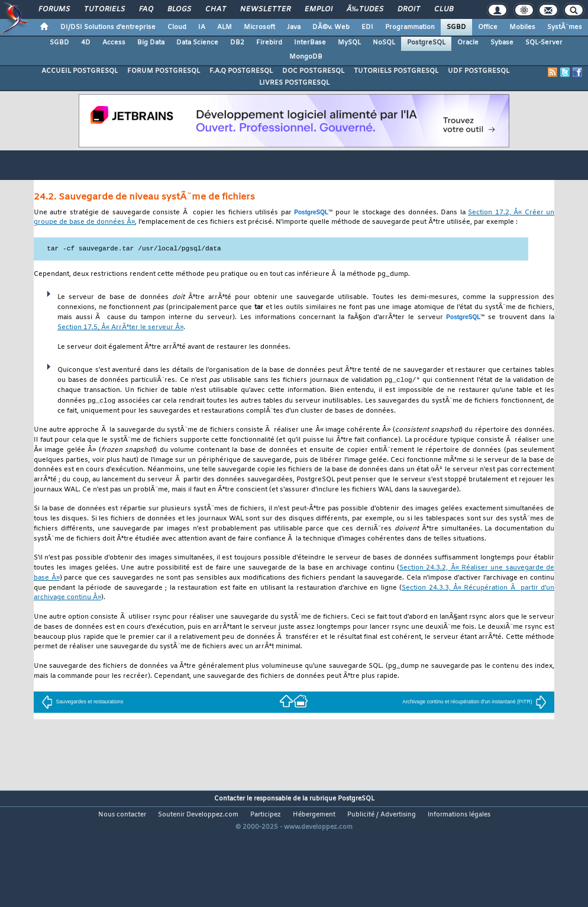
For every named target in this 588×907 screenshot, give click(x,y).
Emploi (319, 9)
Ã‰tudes (365, 9)
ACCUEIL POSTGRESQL (80, 71)
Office (488, 27)
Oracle (468, 43)
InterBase (310, 43)
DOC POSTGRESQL (313, 71)
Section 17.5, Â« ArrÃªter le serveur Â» (120, 328)
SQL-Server (544, 43)
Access (114, 43)
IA (202, 27)
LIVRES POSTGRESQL (294, 83)
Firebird (269, 43)
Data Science (197, 43)
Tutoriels (104, 9)
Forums (54, 9)
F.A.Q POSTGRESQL (241, 71)
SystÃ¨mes (565, 27)
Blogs (179, 9)
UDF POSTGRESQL (479, 71)
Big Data (151, 43)
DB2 (237, 43)
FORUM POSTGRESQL (164, 71)
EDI (367, 27)
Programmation (410, 27)
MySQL (349, 43)
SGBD (456, 27)
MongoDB (306, 57)
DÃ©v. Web (331, 27)
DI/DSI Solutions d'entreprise (108, 27)
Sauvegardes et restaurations (82, 703)
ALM (224, 27)
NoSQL (384, 43)
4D (86, 43)
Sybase (502, 43)
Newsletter (265, 9)
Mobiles (522, 27)
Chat (216, 9)
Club (444, 9)
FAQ (146, 9)
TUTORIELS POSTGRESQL (396, 71)
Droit (409, 9)
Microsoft (259, 27)
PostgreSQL (426, 43)
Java (294, 27)
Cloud (177, 27)
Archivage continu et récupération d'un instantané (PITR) (474, 703)
